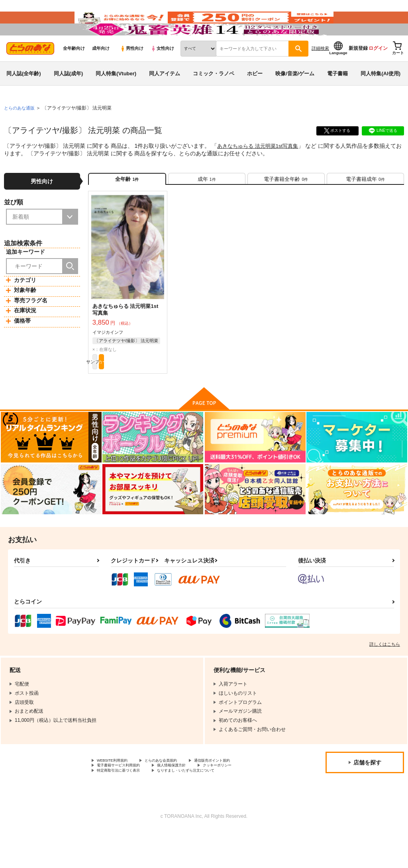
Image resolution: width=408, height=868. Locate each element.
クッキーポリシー (246, 801)
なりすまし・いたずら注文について (210, 807)
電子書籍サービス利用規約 (126, 801)
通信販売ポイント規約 (239, 794)
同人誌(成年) (69, 97)
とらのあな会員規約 (176, 794)
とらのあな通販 (21, 132)
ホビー (255, 97)
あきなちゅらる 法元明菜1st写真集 (261, 170)
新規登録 (358, 72)
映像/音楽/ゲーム (295, 97)
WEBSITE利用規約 (117, 794)
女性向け (162, 72)
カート (146, 393)
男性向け (132, 72)
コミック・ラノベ (214, 97)
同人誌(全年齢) (24, 97)
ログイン (378, 72)
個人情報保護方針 (190, 801)
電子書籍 (337, 97)
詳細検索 (320, 72)
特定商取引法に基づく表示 (126, 807)
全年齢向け (74, 72)
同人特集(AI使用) (381, 97)
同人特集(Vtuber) (116, 97)
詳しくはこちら (385, 677)
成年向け (101, 72)
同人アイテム (165, 97)
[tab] (207, 205)
